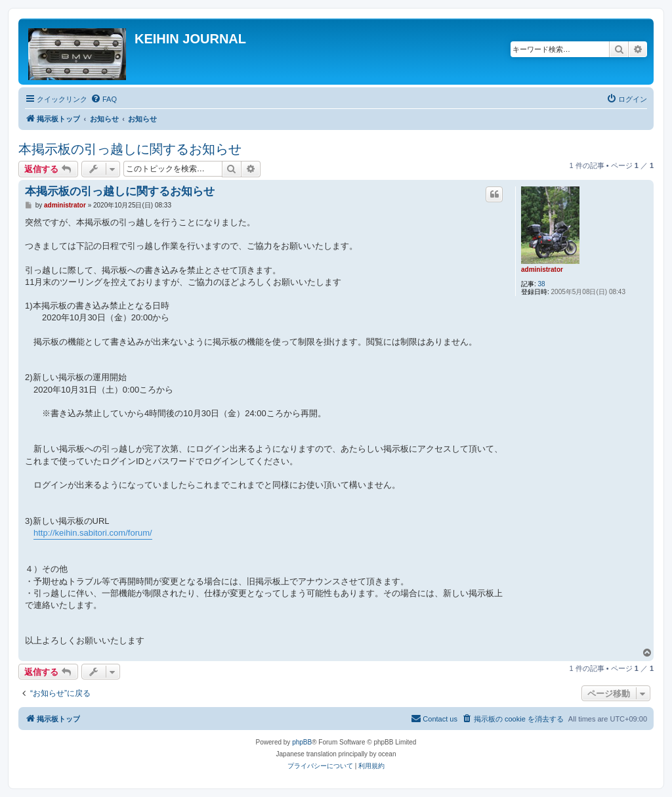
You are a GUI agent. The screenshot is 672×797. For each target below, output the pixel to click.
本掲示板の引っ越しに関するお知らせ (130, 149)
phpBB (302, 742)
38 (542, 284)
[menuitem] (104, 99)
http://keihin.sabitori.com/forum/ (93, 533)
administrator (542, 269)
